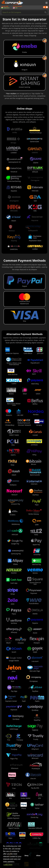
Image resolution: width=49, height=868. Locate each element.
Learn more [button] (8, 865)
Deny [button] (26, 856)
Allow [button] (38, 856)
